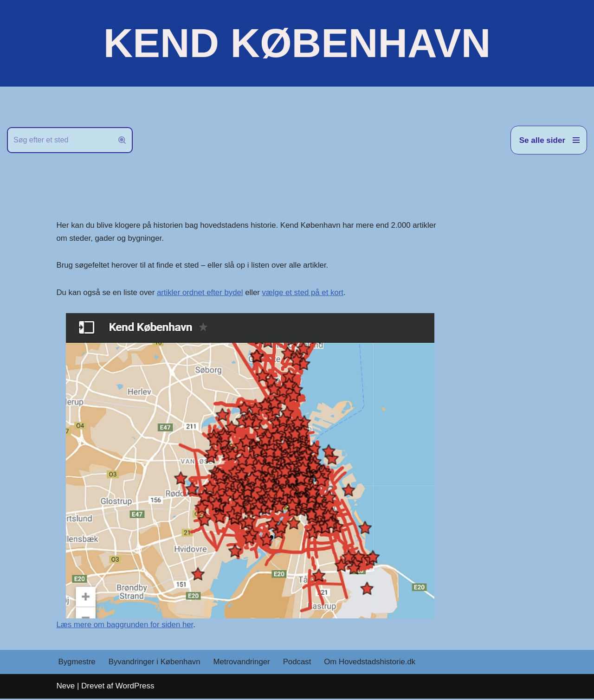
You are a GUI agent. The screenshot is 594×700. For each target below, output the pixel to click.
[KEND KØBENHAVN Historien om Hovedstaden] (297, 43)
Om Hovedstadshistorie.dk (373, 664)
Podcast (300, 664)
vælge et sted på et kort (306, 293)
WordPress (135, 687)
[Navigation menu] (549, 140)
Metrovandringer (244, 664)
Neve (66, 687)
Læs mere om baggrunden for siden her (126, 626)
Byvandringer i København (155, 664)
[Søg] (59, 140)
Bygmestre (77, 664)
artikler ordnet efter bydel (202, 293)
